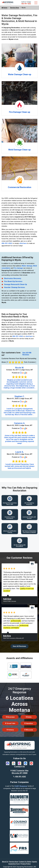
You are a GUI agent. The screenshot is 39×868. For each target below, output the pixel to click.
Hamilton (29, 723)
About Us (5, 862)
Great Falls (10, 723)
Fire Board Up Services (13, 281)
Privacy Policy (26, 864)
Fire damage (18, 268)
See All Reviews (19, 646)
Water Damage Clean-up (20, 74)
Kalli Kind (7, 599)
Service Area (14, 8)
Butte (29, 717)
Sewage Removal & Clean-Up (16, 284)
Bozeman (10, 717)
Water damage (27, 266)
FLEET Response (21, 786)
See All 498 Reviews (27, 354)
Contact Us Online (25, 862)
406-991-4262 (26, 4)
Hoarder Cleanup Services (15, 287)
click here (23, 243)
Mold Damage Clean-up (19, 150)
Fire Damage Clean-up (20, 112)
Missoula (29, 730)
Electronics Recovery (13, 278)
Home (4, 8)
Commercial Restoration (20, 187)
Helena (10, 730)
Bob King (7, 636)
